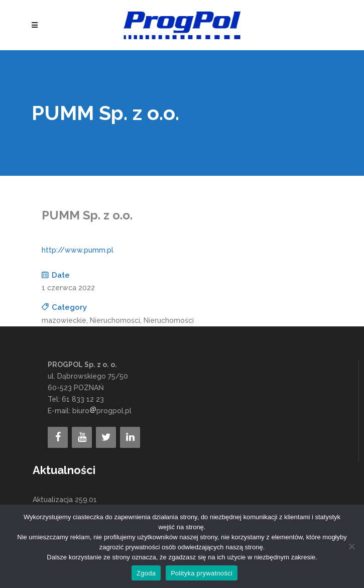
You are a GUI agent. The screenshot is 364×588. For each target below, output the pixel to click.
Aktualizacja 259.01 (65, 500)
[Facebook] (58, 437)
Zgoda (146, 573)
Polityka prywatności (202, 573)
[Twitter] (106, 437)
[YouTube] (82, 437)
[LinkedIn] (130, 437)
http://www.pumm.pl (78, 250)
